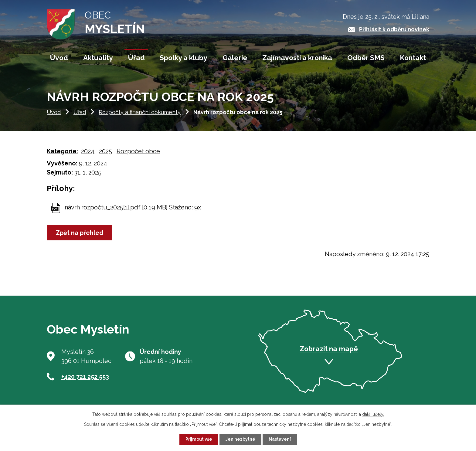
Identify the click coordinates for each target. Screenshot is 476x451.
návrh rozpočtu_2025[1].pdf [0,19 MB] (116, 208)
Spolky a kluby (184, 58)
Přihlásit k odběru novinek (394, 29)
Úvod (54, 113)
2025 (105, 152)
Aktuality (98, 58)
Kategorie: (62, 152)
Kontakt (413, 58)
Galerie (235, 58)
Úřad (80, 113)
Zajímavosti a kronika (297, 58)
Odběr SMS (366, 58)
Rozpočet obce (138, 152)
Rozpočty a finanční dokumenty (140, 113)
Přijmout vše (199, 439)
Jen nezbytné (240, 439)
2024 (88, 152)
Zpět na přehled (80, 234)
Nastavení (280, 439)
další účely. (373, 414)
